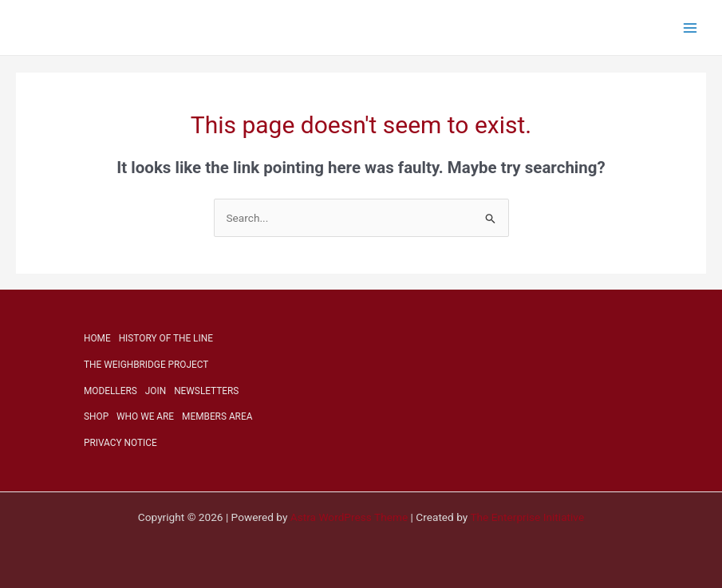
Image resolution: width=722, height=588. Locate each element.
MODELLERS (110, 391)
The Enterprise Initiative (527, 517)
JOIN (156, 391)
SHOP (96, 416)
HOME (97, 338)
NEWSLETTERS (206, 391)
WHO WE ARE (145, 416)
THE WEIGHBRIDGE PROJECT (146, 365)
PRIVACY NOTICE (120, 443)
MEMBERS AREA (217, 416)
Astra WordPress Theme (349, 517)
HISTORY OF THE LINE (166, 338)
